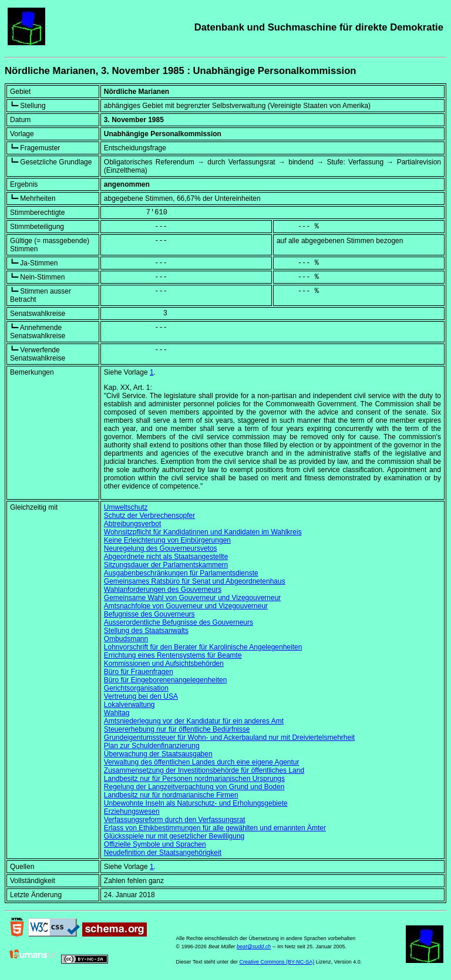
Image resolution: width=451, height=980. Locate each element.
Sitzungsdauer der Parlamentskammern (166, 565)
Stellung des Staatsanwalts (146, 631)
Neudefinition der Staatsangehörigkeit (163, 853)
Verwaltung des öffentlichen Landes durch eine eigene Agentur (202, 762)
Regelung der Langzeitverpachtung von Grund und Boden (194, 787)
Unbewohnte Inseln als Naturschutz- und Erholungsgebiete (196, 803)
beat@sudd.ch (254, 947)
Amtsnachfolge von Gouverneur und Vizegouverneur (186, 606)
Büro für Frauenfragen (139, 672)
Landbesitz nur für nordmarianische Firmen (171, 795)
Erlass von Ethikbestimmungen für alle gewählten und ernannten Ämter (215, 828)
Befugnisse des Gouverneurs (149, 614)
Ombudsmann (126, 639)
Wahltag (117, 713)
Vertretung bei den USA (141, 696)
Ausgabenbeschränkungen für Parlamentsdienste (181, 573)
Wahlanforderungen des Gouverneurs (163, 590)
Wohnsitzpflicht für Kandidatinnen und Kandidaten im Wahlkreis (203, 532)
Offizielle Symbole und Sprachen (155, 844)
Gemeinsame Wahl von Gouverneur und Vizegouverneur (193, 598)
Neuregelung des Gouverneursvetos (161, 548)
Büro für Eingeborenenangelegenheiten (166, 680)
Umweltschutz (126, 507)
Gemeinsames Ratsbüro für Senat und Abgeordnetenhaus (195, 581)
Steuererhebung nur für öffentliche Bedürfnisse (177, 729)
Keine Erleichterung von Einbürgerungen (167, 540)
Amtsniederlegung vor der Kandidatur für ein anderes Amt (194, 721)
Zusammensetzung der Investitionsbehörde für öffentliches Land (204, 770)
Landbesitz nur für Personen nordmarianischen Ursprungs (194, 779)
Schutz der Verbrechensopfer (149, 516)
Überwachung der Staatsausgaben (158, 754)
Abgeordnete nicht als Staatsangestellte (166, 557)
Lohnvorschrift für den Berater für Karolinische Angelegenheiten (203, 647)
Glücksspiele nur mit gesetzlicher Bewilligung (174, 836)
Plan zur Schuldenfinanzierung (152, 746)
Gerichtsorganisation (136, 688)
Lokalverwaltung (129, 705)
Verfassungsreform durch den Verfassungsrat (175, 820)
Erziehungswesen (132, 811)
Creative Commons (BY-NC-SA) (277, 962)
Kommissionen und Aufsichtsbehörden (164, 664)
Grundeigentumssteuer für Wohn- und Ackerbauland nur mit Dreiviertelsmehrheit (229, 737)
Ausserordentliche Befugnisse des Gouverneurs (179, 622)
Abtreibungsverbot (132, 524)
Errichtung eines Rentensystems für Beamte (173, 655)
